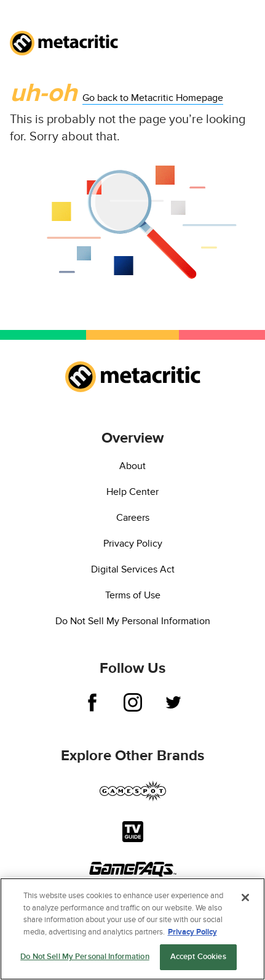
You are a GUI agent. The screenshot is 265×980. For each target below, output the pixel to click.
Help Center (132, 492)
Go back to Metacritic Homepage (153, 98)
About (132, 466)
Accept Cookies (198, 958)
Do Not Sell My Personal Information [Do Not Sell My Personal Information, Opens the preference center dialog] (85, 958)
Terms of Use (133, 595)
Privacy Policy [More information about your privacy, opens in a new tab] (192, 933)
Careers (133, 518)
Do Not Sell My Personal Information (133, 621)
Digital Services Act (133, 569)
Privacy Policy (133, 544)
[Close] (245, 899)
